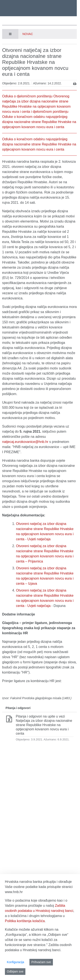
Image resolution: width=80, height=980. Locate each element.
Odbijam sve (15, 971)
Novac (28, 34)
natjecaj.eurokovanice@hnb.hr (25, 442)
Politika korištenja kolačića (25, 921)
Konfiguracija (15, 962)
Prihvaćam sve (41, 962)
